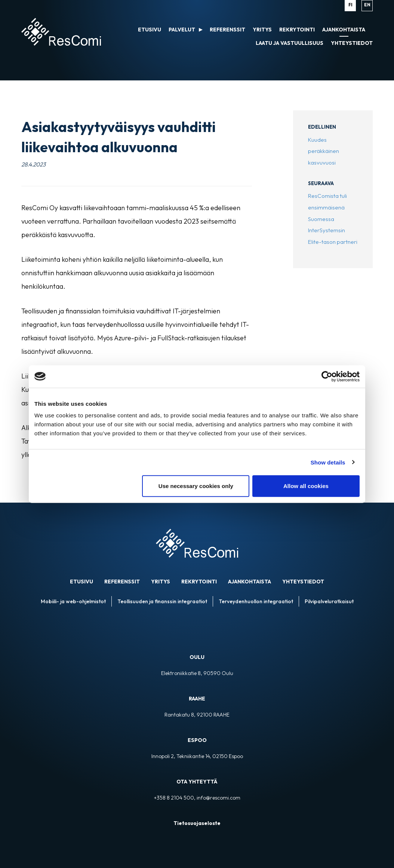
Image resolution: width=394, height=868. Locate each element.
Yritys (161, 582)
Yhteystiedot (303, 582)
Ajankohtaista (250, 582)
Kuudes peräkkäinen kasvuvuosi (324, 151)
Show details (328, 462)
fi (350, 5)
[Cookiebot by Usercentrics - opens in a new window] (327, 376)
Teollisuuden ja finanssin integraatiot (162, 601)
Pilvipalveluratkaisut (329, 601)
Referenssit (122, 582)
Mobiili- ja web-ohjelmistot (73, 601)
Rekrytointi (199, 582)
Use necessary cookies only (196, 486)
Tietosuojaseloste (197, 823)
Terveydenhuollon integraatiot (256, 601)
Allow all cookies (306, 486)
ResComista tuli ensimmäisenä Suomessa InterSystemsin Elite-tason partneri (333, 219)
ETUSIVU (81, 582)
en (367, 5)
